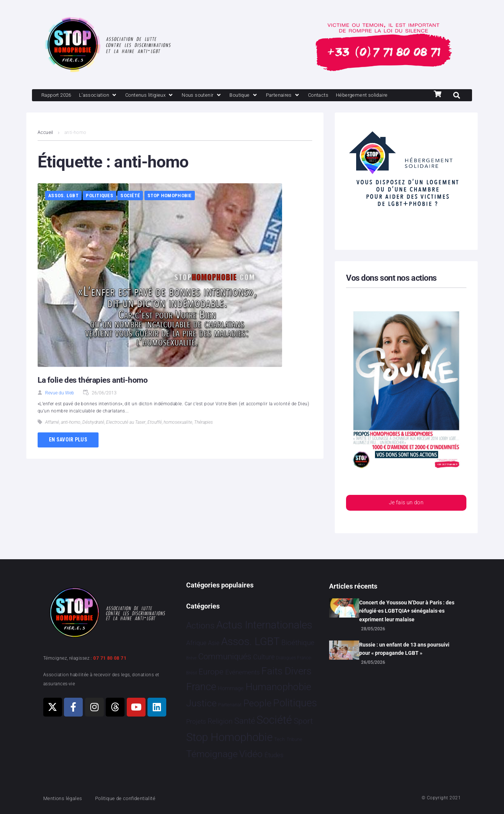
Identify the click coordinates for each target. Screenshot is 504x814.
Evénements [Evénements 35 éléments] (243, 672)
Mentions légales (65, 798)
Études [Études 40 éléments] (274, 755)
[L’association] (106, 96)
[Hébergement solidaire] (71, 108)
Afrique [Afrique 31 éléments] (196, 643)
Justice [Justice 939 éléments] (201, 703)
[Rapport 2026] (59, 96)
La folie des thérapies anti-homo (94, 393)
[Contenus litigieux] (162, 96)
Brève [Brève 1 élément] (191, 658)
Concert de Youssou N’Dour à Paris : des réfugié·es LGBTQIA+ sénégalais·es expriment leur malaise (407, 611)
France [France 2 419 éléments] (201, 687)
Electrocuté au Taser (126, 436)
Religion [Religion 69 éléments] (220, 721)
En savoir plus (68, 453)
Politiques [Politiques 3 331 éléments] (295, 703)
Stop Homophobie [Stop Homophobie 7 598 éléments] (229, 738)
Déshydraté (93, 436)
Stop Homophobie (170, 209)
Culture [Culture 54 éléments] (264, 657)
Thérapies (203, 436)
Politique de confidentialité (135, 798)
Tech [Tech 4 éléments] (279, 740)
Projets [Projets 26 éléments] (196, 722)
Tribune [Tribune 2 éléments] (294, 740)
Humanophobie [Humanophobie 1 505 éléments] (278, 687)
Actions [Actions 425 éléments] (200, 626)
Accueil (46, 146)
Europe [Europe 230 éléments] (211, 672)
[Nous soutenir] (220, 96)
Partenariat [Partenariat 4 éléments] (230, 705)
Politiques (99, 209)
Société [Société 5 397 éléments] (274, 720)
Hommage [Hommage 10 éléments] (231, 688)
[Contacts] (348, 96)
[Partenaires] (309, 96)
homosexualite (178, 436)
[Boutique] (266, 96)
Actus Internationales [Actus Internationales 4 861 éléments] (264, 625)
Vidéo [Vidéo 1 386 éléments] (251, 754)
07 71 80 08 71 (110, 658)
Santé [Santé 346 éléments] (245, 721)
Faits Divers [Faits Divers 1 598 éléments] (286, 671)
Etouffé (155, 436)
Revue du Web (60, 406)
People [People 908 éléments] (257, 703)
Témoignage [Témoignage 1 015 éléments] (212, 754)
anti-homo (71, 436)
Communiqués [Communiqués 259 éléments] (225, 657)
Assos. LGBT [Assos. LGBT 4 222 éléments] (250, 642)
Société (130, 209)
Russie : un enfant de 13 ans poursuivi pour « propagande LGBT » (404, 649)
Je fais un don (406, 517)
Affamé (52, 436)
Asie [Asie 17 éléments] (214, 643)
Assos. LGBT (63, 209)
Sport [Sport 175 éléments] (303, 721)
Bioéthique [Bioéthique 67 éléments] (298, 643)
